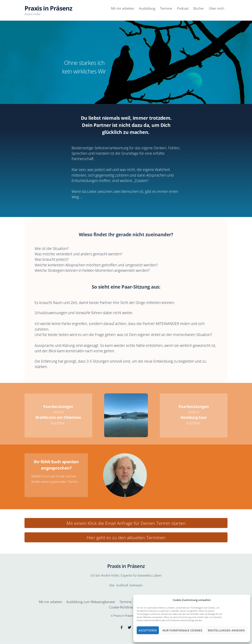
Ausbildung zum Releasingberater (91, 602)
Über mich (216, 8)
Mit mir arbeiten (123, 8)
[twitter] (129, 627)
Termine (166, 8)
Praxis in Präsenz (124, 616)
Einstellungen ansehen (226, 630)
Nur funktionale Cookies (182, 630)
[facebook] (122, 627)
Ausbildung (147, 8)
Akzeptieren (148, 630)
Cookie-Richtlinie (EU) (124, 607)
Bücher (199, 8)
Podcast (183, 8)
